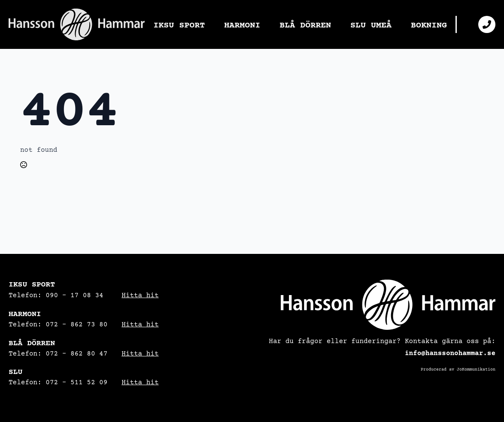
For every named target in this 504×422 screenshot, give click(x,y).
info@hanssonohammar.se (450, 353)
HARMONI (242, 25)
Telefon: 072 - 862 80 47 (58, 354)
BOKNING (429, 25)
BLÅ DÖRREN (305, 25)
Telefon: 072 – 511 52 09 (58, 383)
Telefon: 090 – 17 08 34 (56, 295)
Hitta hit (140, 295)
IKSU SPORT (179, 25)
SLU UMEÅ (371, 25)
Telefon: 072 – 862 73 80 (58, 325)
